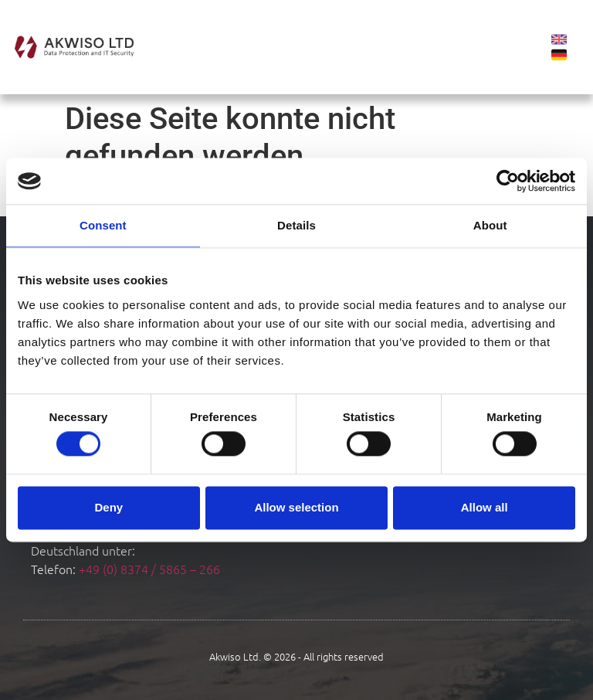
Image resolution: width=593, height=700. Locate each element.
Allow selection (296, 507)
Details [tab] (296, 225)
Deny (108, 507)
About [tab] (490, 225)
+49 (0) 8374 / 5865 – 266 (149, 569)
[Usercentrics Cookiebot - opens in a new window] (508, 181)
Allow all (485, 507)
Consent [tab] (103, 225)
